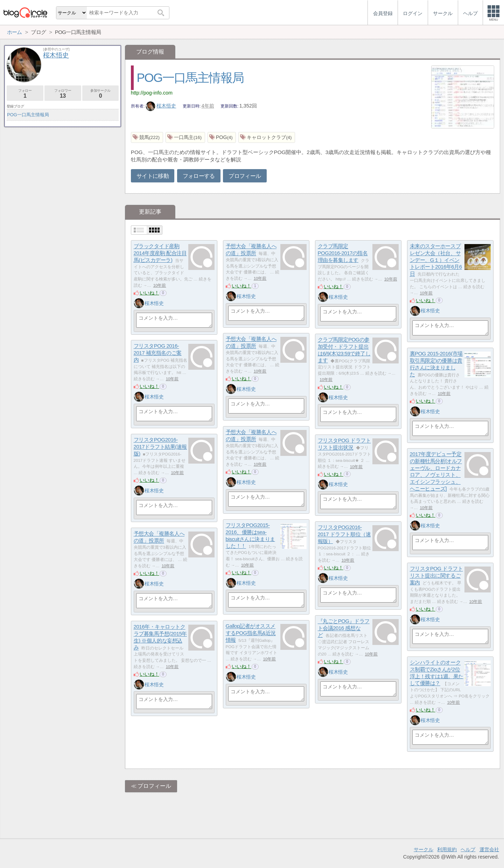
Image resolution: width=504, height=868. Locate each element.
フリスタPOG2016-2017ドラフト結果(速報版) (160, 447)
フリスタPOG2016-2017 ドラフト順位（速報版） (344, 534)
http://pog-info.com (152, 93)
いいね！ (149, 293)
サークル (423, 849)
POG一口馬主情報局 (190, 78)
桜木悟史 (161, 106)
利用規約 (447, 849)
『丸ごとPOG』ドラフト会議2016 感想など (344, 628)
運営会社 (489, 849)
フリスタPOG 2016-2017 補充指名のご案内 (158, 353)
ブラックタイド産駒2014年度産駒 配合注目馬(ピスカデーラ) (160, 253)
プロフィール (245, 176)
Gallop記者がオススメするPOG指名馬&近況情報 (251, 633)
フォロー (25, 94)
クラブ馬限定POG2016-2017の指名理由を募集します (343, 253)
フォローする (199, 176)
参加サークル (101, 94)
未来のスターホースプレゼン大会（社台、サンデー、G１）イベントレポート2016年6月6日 (436, 260)
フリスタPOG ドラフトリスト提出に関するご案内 (436, 576)
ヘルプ (468, 849)
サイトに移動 (153, 176)
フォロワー (63, 94)
